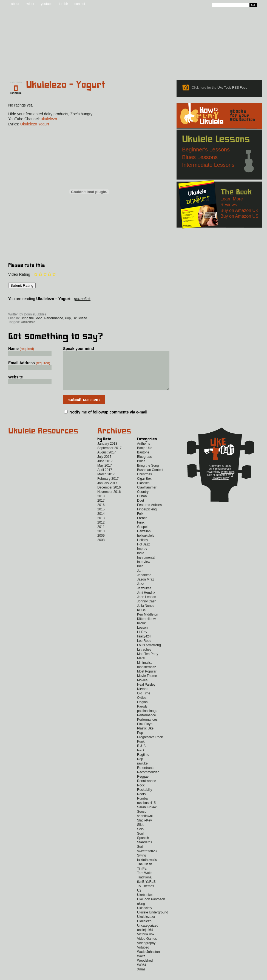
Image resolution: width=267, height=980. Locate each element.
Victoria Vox (146, 942)
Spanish (143, 846)
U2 (139, 899)
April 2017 (105, 478)
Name (21, 349)
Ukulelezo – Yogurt (66, 85)
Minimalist (144, 671)
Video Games (147, 947)
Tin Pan (143, 877)
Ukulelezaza (146, 925)
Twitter (80, 307)
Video (253, 66)
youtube (47, 4)
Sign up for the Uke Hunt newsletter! (22, 307)
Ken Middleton (148, 623)
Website (15, 377)
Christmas (144, 482)
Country (143, 500)
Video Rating (19, 274)
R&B (140, 758)
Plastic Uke (145, 737)
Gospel (142, 535)
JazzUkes (144, 596)
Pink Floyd (145, 732)
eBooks (130, 66)
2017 (101, 509)
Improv (142, 557)
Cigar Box (144, 487)
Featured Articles (149, 513)
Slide (141, 833)
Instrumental (146, 566)
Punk (141, 750)
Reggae (143, 785)
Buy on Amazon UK (239, 210)
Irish (140, 574)
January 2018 (107, 452)
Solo (140, 837)
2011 (101, 535)
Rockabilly (145, 798)
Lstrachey (144, 658)
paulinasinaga (147, 719)
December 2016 (109, 496)
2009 (101, 544)
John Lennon (147, 605)
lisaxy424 (144, 645)
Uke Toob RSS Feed (232, 88)
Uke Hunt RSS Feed (39, 307)
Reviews (157, 66)
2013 (101, 526)
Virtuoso (143, 956)
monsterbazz (147, 675)
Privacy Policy (220, 486)
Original (143, 710)
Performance (54, 318)
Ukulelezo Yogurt (35, 124)
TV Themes (146, 894)
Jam (140, 579)
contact (80, 4)
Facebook (56, 307)
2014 (101, 522)
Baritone (143, 461)
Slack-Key (144, 829)
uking (141, 912)
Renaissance (147, 789)
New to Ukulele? (220, 66)
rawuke (142, 772)
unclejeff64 (145, 938)
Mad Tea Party (148, 662)
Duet (140, 509)
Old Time (144, 702)
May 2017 (105, 474)
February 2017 (108, 487)
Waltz (141, 964)
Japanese (144, 583)
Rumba (142, 807)
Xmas (141, 978)
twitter (30, 4)
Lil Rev (142, 640)
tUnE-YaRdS (146, 890)
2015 (101, 518)
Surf (140, 855)
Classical (144, 491)
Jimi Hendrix (146, 601)
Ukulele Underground (153, 921)
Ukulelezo (80, 318)
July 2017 (104, 465)
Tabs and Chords (91, 66)
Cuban (142, 504)
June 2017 (105, 469)
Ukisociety (145, 916)
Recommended (148, 780)
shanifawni (145, 824)
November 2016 (109, 500)
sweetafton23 (147, 859)
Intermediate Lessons (208, 165)
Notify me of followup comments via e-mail (108, 420)
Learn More (232, 199)
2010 (101, 539)
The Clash (145, 872)
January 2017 (107, 491)
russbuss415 (146, 811)
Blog (54, 66)
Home (22, 66)
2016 (101, 513)
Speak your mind (79, 349)
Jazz (140, 592)
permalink (82, 299)
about (15, 4)
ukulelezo (49, 119)
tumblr (63, 4)
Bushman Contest (150, 478)
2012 (101, 531)
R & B (141, 754)
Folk (140, 522)
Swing (142, 864)
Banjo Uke (145, 456)
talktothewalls (147, 868)
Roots (141, 802)
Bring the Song (31, 318)
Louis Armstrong (149, 653)
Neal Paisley (146, 693)
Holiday (143, 548)
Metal (141, 666)
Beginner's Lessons (206, 150)
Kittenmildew (146, 627)
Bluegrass (144, 465)
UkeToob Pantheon (151, 907)
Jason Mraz (146, 588)
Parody (142, 715)
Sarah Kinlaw (147, 815)
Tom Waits (145, 881)
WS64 (142, 973)
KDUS (142, 618)
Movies (142, 688)
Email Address (29, 363)
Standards (145, 850)
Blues (141, 469)
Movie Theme (147, 684)
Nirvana (143, 697)
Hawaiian (144, 539)
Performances (147, 728)
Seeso (142, 820)
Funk (141, 531)
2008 (101, 548)
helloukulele (146, 544)
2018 (101, 504)
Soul (140, 842)
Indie (141, 561)
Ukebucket (145, 903)
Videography (146, 951)
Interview (144, 570)
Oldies (142, 706)
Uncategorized (148, 934)
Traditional (145, 886)
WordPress (228, 480)
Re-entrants (146, 776)
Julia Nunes (146, 614)
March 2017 (106, 482)
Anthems (144, 452)
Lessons (186, 66)
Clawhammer (147, 496)
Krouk (141, 631)
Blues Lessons (200, 157)
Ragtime (143, 763)
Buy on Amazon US (239, 216)
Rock (141, 794)
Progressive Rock (150, 745)
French (142, 526)
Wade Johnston (148, 960)
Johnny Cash (147, 610)
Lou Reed (144, 649)
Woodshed (145, 969)
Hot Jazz (144, 553)
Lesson (142, 636)
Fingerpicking (147, 518)
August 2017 (106, 461)
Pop (68, 318)
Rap (140, 767)
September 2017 (110, 456)
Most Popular (147, 680)
